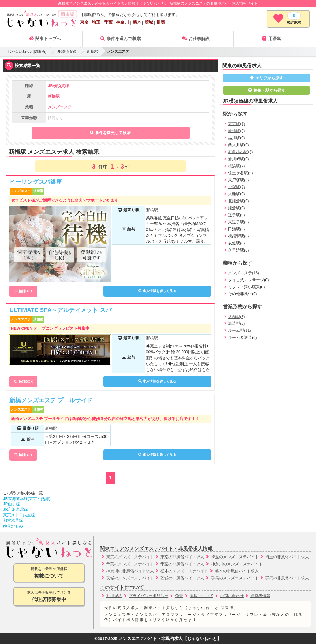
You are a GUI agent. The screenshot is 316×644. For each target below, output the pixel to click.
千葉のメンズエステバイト (130, 564)
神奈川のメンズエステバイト (237, 564)
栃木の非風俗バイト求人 (237, 571)
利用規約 (114, 596)
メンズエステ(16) (244, 273)
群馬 (161, 22)
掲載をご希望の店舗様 (49, 573)
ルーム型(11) (240, 330)
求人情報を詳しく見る (157, 291)
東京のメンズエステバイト (130, 557)
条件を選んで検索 (120, 39)
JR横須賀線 (67, 51)
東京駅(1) (237, 124)
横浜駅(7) (237, 166)
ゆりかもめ (13, 526)
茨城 (149, 22)
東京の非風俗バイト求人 (182, 557)
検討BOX (26, 291)
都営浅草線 (13, 520)
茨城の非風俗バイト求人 (182, 578)
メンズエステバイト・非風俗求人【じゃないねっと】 (170, 639)
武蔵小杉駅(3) (241, 152)
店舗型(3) (237, 317)
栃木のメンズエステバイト (184, 571)
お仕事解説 (196, 39)
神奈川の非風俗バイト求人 (130, 571)
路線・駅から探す (266, 90)
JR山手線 (11, 504)
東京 (84, 22)
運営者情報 (260, 596)
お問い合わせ (232, 596)
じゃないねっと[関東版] (27, 51)
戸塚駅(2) (237, 187)
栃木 (137, 22)
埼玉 (96, 22)
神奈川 (122, 22)
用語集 (271, 39)
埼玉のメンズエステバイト (235, 557)
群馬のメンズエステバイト (235, 578)
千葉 (108, 22)
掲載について (201, 596)
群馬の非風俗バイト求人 (287, 578)
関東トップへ (45, 39)
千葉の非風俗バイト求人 (182, 564)
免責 (179, 596)
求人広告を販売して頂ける (49, 597)
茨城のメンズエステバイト (130, 578)
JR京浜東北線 (15, 509)
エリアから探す (267, 78)
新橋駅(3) (237, 131)
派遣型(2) (237, 323)
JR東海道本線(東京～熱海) (27, 499)
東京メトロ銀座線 (19, 515)
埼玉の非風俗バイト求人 (287, 557)
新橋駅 (92, 51)
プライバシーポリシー (149, 596)
